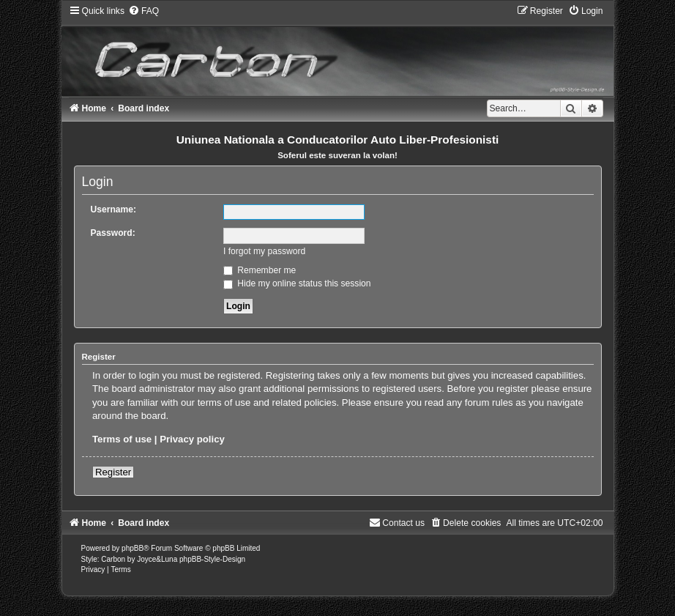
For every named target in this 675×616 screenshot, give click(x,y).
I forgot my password (264, 251)
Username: (114, 209)
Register (113, 472)
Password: (113, 233)
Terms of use (122, 439)
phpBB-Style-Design (212, 559)
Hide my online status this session (297, 283)
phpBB (133, 548)
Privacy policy (192, 439)
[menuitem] (143, 11)
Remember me (260, 270)
